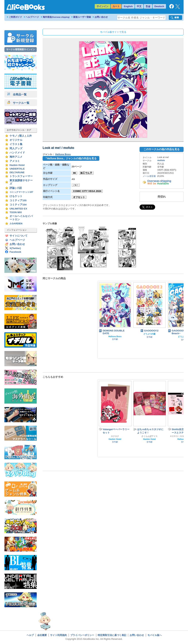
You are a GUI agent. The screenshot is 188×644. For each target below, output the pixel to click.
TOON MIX (16, 212)
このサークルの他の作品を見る (162, 149)
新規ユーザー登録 (82, 17)
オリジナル (16, 140)
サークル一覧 (18, 103)
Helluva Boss (63, 154)
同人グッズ (16, 148)
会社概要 (42, 635)
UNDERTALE (17, 169)
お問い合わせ (101, 17)
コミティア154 (18, 205)
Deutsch (159, 6)
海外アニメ (16, 157)
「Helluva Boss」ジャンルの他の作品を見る (70, 158)
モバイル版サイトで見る (113, 32)
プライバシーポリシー (82, 635)
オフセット (79, 197)
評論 (12, 188)
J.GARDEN (16, 223)
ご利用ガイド (15, 17)
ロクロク (115, 436)
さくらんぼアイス (149, 436)
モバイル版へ (155, 635)
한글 (148, 6)
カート (116, 6)
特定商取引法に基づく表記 (112, 635)
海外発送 (56, 17)
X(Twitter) (15, 248)
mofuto (161, 160)
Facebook (15, 252)
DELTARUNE (17, 172)
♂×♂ (76, 185)
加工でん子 (86, 173)
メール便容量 (149, 176)
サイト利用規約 (58, 635)
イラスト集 (16, 144)
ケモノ (13, 136)
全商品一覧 (17, 94)
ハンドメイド (17, 153)
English (128, 6)
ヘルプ (30, 635)
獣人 (22, 136)
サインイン (103, 6)
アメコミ (15, 161)
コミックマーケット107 (21, 192)
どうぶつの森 (149, 334)
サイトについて (19, 236)
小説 (19, 188)
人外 (29, 136)
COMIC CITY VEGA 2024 (87, 191)
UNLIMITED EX (18, 209)
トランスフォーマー (21, 176)
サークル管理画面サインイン (21, 49)
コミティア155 (18, 200)
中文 (139, 6)
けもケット (16, 196)
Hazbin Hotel (17, 165)
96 (74, 173)
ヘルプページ (32, 17)
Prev (103, 320)
